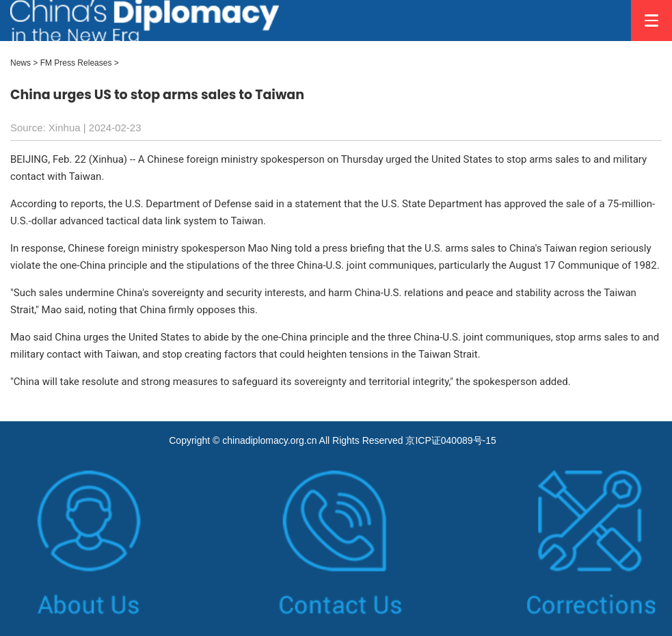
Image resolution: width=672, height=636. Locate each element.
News (21, 63)
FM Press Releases (76, 63)
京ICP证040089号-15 (451, 440)
